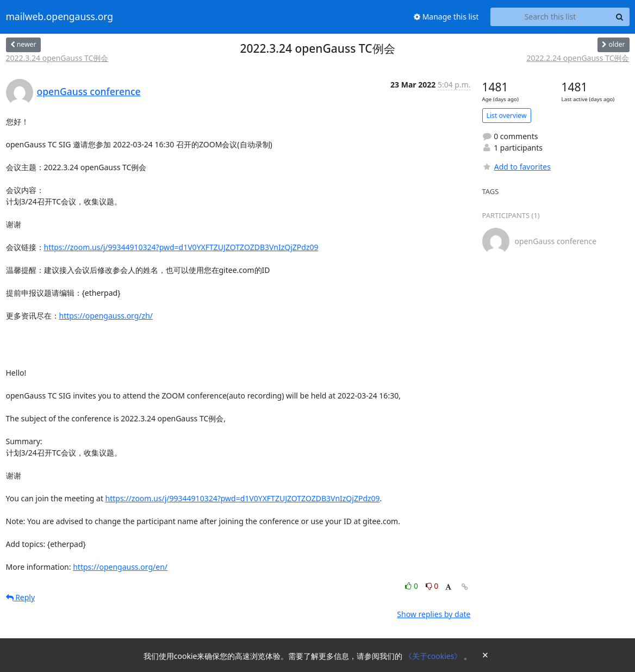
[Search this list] (550, 17)
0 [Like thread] (412, 586)
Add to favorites (516, 167)
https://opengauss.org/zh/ (106, 316)
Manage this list (446, 17)
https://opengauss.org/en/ (120, 567)
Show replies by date (434, 614)
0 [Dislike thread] (432, 586)
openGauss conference (89, 91)
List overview (507, 116)
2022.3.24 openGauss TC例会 (57, 58)
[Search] (620, 17)
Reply (21, 597)
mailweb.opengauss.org (60, 17)
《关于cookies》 (434, 656)
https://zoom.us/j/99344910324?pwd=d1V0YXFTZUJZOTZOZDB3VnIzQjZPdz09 (181, 247)
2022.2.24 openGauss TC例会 (578, 58)
